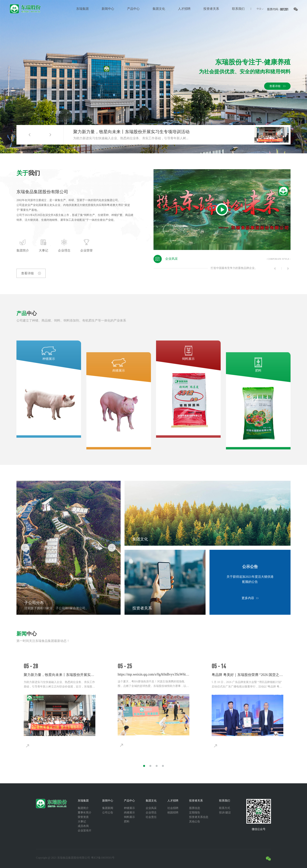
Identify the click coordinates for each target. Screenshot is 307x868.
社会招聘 (173, 808)
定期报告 (195, 813)
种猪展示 (129, 808)
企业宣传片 (85, 831)
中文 (259, 9)
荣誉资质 (83, 817)
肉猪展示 (129, 813)
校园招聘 (173, 813)
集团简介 (83, 808)
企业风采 (151, 808)
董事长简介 (85, 813)
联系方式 (225, 808)
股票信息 (195, 808)
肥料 (127, 822)
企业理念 (151, 813)
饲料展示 (129, 817)
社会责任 (151, 817)
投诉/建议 (225, 813)
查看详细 (25, 284)
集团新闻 (108, 808)
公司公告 (108, 813)
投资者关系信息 (199, 817)
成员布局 (83, 826)
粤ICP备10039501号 (103, 858)
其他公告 (195, 822)
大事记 (82, 822)
